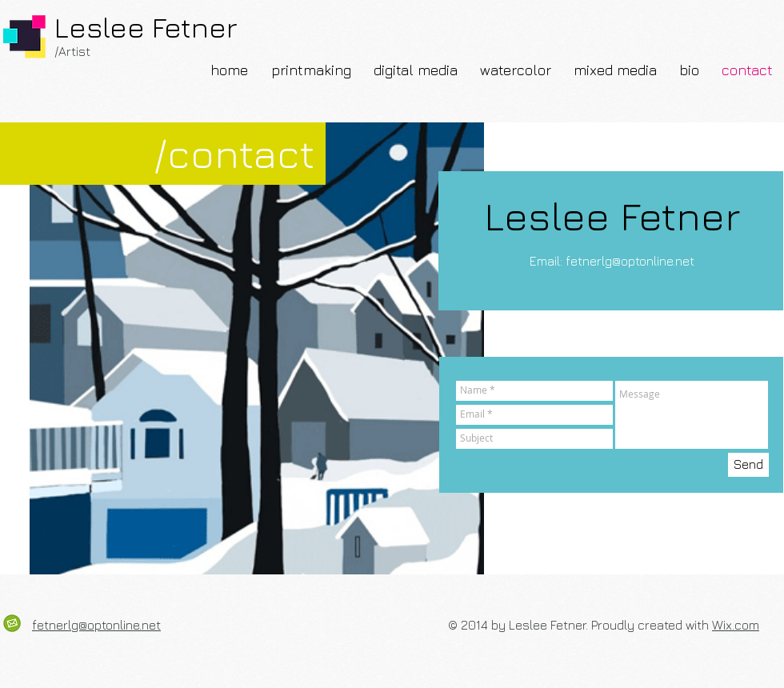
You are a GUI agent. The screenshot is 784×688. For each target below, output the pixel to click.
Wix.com (736, 625)
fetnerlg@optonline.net (630, 261)
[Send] (748, 465)
